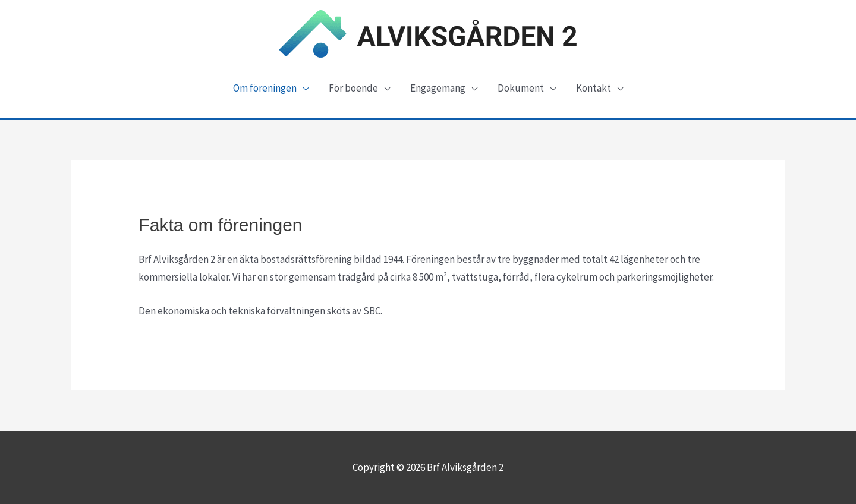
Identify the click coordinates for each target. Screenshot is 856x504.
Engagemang (438, 88)
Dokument (521, 88)
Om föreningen (265, 88)
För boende (353, 88)
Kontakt (594, 88)
